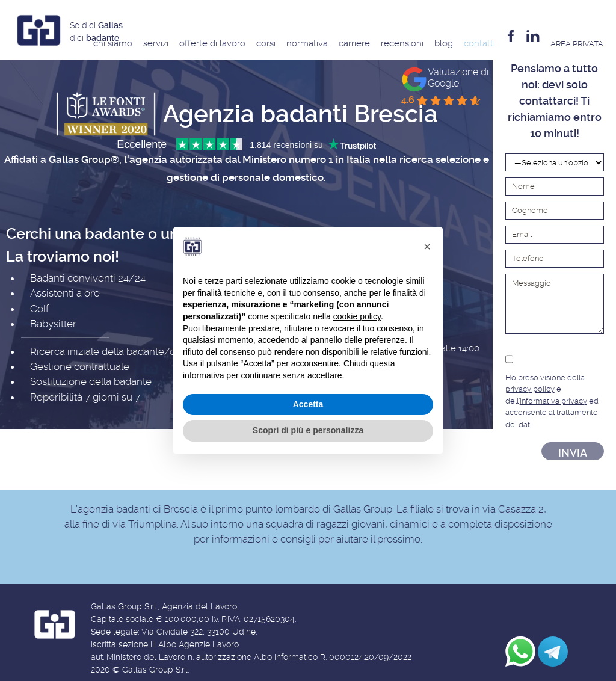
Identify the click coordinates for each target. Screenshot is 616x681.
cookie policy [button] (357, 316)
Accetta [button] (308, 404)
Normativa (307, 43)
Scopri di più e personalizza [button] (308, 430)
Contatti (479, 43)
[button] (427, 247)
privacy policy (530, 389)
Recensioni (402, 43)
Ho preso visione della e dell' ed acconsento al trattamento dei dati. (555, 390)
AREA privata (577, 44)
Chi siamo (113, 43)
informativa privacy (553, 401)
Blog (444, 43)
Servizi (156, 43)
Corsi (266, 43)
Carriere (354, 43)
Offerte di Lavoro (212, 43)
